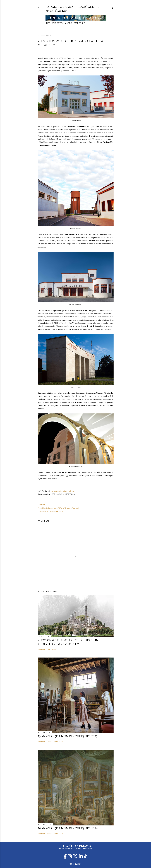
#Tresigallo (75, 508)
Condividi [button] (41, 504)
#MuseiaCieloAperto (49, 508)
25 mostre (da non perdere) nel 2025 (68, 736)
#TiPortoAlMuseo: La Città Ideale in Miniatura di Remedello (68, 642)
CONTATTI (75, 864)
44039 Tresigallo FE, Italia (53, 512)
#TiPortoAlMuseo (62, 23)
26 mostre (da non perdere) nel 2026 (68, 828)
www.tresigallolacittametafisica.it (63, 491)
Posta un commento (55, 741)
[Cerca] (112, 7)
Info (48, 23)
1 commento (51, 649)
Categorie (79, 23)
